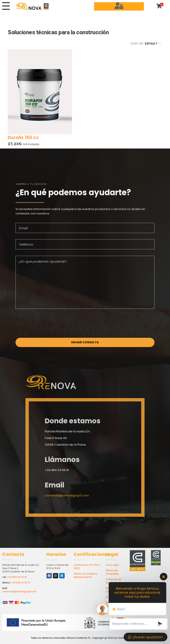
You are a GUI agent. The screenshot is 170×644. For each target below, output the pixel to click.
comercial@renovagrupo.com (19, 592)
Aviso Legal (112, 565)
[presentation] (49, 326)
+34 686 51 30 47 (21, 583)
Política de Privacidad (112, 572)
